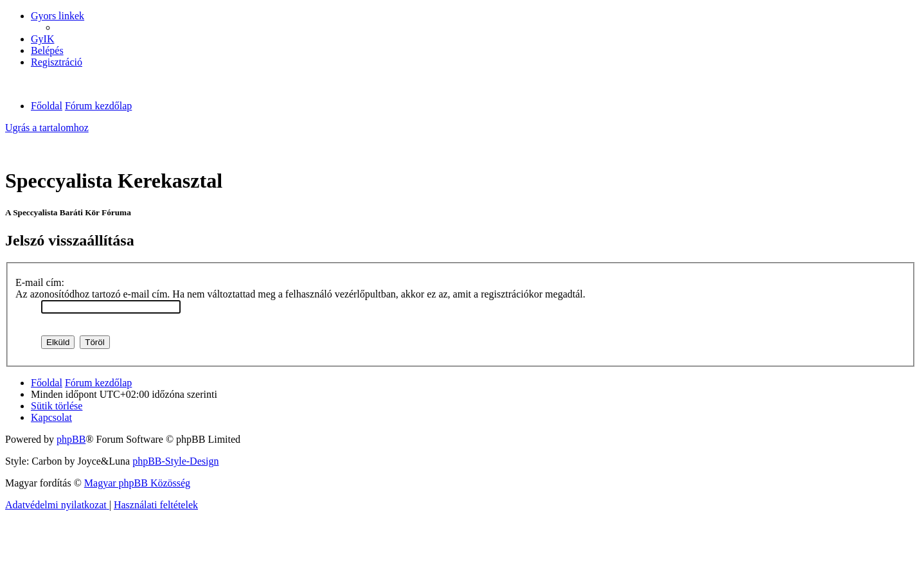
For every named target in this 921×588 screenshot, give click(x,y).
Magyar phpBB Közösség (137, 483)
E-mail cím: (40, 282)
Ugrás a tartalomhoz (47, 128)
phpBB (71, 439)
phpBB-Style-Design (175, 461)
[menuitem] (42, 39)
